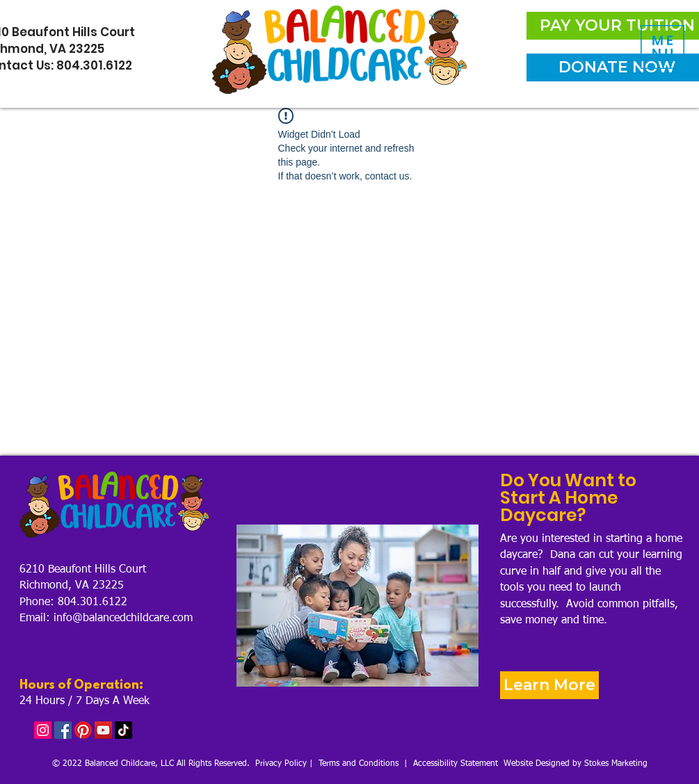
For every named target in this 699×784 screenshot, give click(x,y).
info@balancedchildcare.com (123, 618)
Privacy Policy (281, 764)
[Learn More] (549, 685)
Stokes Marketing (616, 764)
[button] (662, 47)
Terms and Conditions (359, 764)
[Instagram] (43, 730)
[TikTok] (123, 730)
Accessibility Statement (456, 764)
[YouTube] (103, 730)
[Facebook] (63, 730)
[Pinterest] (83, 730)
